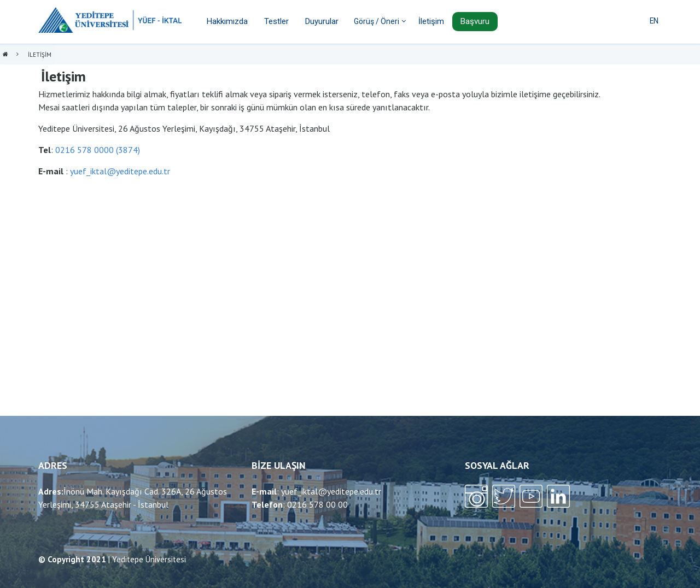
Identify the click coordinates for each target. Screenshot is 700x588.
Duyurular (322, 21)
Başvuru (475, 21)
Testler (276, 21)
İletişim (431, 21)
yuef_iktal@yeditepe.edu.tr (120, 171)
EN (654, 21)
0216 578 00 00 (317, 504)
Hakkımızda (227, 21)
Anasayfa (5, 55)
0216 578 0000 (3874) (98, 150)
